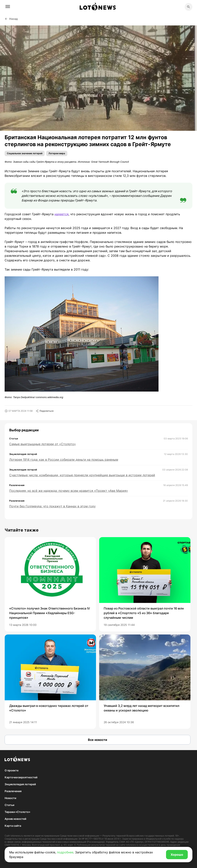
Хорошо (177, 855)
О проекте (12, 770)
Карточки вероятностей (21, 777)
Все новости (98, 740)
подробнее (65, 852)
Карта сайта (13, 826)
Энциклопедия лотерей (20, 784)
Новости (10, 798)
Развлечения (13, 791)
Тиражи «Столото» (17, 812)
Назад (11, 19)
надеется (61, 214)
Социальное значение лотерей (25, 153)
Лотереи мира (57, 153)
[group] (50, 584)
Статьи (9, 805)
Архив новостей (15, 819)
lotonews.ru (17, 836)
